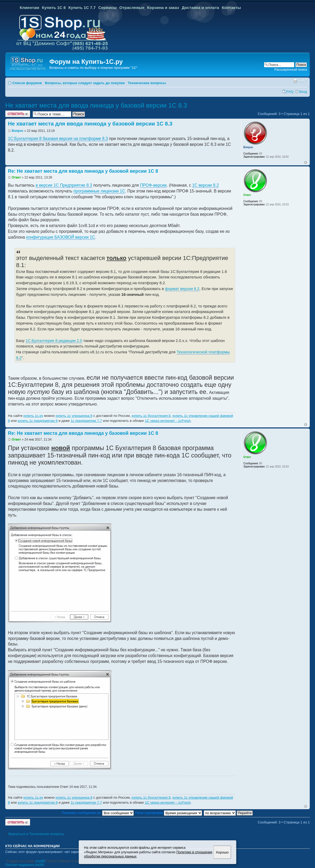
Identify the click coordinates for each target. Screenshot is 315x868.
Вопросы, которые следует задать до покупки (85, 83)
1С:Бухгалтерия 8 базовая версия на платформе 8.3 (58, 139)
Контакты (232, 8)
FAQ (290, 92)
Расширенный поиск (291, 69)
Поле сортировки (169, 813)
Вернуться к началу (306, 163)
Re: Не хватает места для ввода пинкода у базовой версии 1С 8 (83, 171)
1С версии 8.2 (205, 185)
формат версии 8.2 (182, 289)
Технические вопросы (147, 83)
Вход (303, 92)
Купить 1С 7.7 (82, 8)
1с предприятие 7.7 (86, 421)
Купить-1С (97, 62)
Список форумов (27, 83)
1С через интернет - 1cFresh (168, 421)
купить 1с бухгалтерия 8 (151, 416)
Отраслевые (132, 8)
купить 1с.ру (33, 416)
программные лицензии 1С (99, 191)
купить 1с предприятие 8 (38, 421)
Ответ (16, 177)
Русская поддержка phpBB (25, 865)
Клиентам (30, 8)
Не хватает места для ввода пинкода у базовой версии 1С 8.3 (96, 105)
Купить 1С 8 (54, 8)
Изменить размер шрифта (303, 81)
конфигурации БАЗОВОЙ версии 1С (61, 237)
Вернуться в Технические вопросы (36, 834)
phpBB (40, 861)
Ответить (18, 114)
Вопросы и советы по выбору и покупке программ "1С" (93, 68)
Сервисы (108, 8)
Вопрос (17, 131)
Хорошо (222, 852)
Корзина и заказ (163, 8)
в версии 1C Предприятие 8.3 (64, 185)
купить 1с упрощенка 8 (74, 416)
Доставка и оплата (201, 8)
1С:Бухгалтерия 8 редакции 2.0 (54, 341)
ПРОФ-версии (153, 185)
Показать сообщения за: (98, 813)
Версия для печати (295, 81)
